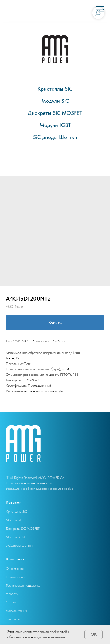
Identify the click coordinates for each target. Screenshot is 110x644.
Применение (15, 577)
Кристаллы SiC (55, 89)
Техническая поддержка (23, 585)
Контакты (13, 619)
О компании (15, 569)
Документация (16, 611)
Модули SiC (55, 101)
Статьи (11, 602)
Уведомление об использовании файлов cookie (39, 489)
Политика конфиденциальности (29, 483)
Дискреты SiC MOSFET (55, 113)
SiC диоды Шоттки (55, 137)
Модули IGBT (55, 125)
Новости (12, 594)
